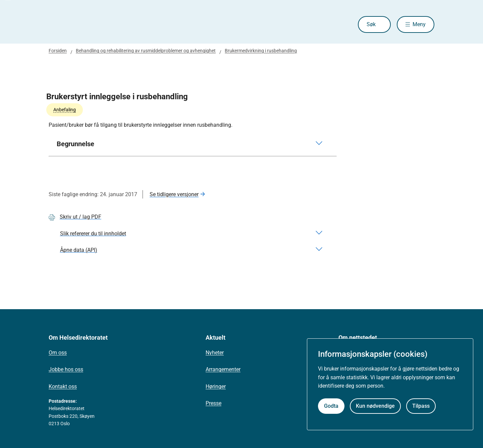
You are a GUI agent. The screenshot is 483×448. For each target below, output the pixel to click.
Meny (419, 24)
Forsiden (58, 51)
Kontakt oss (63, 386)
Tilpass (421, 406)
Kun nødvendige (375, 406)
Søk (371, 24)
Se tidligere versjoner (174, 194)
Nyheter (215, 353)
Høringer (216, 386)
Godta (331, 406)
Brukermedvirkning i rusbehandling (261, 51)
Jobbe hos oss (66, 369)
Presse (213, 403)
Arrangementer (223, 369)
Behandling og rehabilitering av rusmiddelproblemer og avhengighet (146, 51)
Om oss (58, 353)
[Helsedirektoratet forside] (97, 24)
